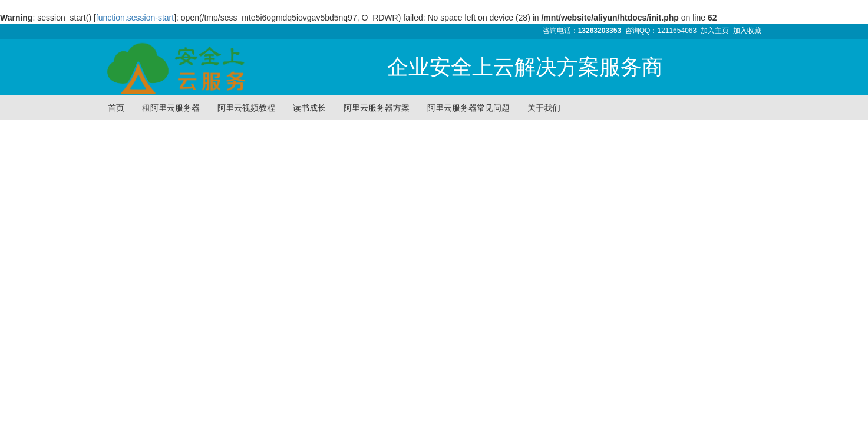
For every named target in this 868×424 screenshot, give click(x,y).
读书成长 (309, 108)
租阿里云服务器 (171, 108)
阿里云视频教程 (246, 108)
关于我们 (544, 108)
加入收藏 (747, 31)
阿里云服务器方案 (377, 108)
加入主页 (715, 31)
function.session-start (135, 18)
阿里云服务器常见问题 (468, 108)
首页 (116, 108)
